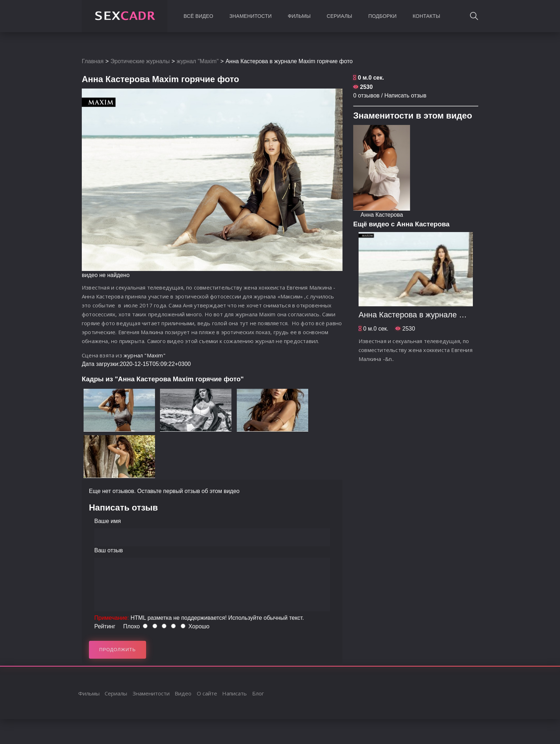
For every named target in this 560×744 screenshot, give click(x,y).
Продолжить (118, 650)
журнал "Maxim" (198, 61)
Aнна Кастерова (382, 215)
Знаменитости (251, 16)
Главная (93, 61)
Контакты (426, 16)
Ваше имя (107, 521)
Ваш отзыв (109, 550)
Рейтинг (105, 626)
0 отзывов (366, 95)
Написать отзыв (405, 95)
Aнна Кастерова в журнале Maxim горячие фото (446, 315)
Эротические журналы (140, 61)
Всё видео (198, 16)
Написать (234, 693)
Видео (183, 693)
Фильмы (299, 16)
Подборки (382, 16)
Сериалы (339, 16)
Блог (258, 693)
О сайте (207, 693)
